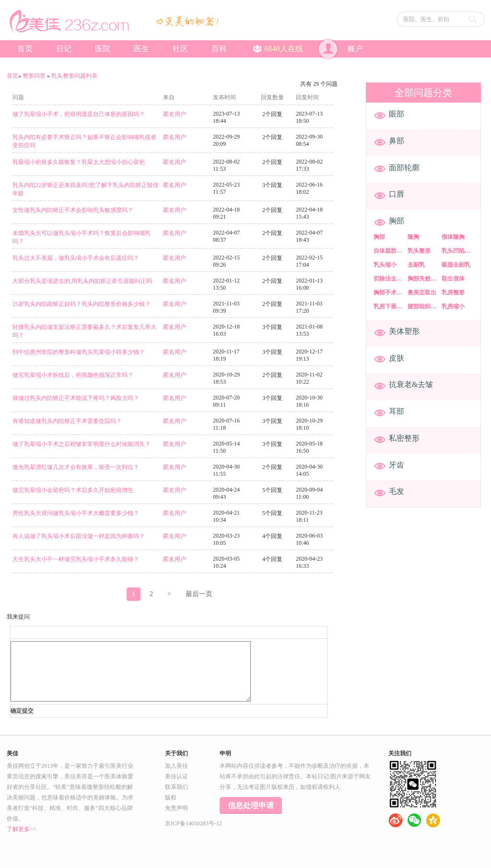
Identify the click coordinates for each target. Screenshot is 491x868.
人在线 (278, 49)
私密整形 (404, 438)
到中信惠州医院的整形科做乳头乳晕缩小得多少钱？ (79, 352)
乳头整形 (419, 251)
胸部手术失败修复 (390, 293)
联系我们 (176, 787)
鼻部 (397, 141)
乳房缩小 (453, 306)
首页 (25, 49)
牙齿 (397, 465)
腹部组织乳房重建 (424, 306)
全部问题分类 (423, 93)
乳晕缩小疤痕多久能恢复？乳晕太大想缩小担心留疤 (79, 162)
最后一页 (199, 594)
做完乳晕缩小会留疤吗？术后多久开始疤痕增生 (73, 490)
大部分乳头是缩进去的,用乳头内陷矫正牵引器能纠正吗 (82, 281)
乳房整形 (453, 293)
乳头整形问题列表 (74, 76)
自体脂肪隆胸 (390, 251)
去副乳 (416, 265)
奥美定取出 (422, 293)
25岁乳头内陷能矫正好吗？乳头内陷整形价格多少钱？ (82, 304)
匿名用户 (175, 114)
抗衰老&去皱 (411, 384)
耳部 (397, 411)
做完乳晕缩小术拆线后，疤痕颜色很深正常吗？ (73, 375)
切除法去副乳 (390, 279)
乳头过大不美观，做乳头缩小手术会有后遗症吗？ (76, 258)
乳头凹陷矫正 (458, 251)
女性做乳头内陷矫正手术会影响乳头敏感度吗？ (73, 210)
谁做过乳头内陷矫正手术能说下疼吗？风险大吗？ (76, 398)
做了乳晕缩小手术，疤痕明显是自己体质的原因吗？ (79, 114)
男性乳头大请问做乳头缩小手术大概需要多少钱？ (76, 513)
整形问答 (34, 76)
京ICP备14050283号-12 (193, 823)
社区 (180, 49)
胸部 (397, 221)
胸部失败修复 (424, 279)
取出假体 (453, 279)
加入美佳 (176, 766)
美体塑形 (404, 331)
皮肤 (397, 358)
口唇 (397, 194)
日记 (64, 49)
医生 (141, 49)
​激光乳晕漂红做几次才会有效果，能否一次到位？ (76, 467)
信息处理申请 (251, 805)
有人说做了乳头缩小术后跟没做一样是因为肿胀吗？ (79, 536)
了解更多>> (22, 829)
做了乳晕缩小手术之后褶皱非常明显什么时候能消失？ (82, 444)
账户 (340, 49)
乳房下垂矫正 (390, 306)
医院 (103, 49)
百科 (219, 49)
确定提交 (22, 711)
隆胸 (413, 237)
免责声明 (176, 808)
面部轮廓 (404, 168)
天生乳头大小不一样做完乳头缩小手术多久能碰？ (76, 559)
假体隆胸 (453, 237)
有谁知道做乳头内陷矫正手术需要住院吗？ (67, 421)
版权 (171, 798)
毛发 (397, 491)
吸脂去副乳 (456, 265)
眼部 (397, 114)
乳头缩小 (385, 265)
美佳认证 (176, 776)
